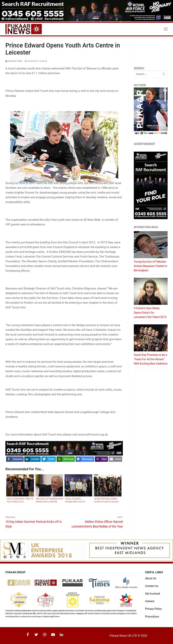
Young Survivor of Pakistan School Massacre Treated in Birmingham (150, 266)
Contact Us (152, 586)
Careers (150, 601)
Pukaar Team (14, 61)
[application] (64, 141)
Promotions (152, 617)
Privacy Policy (153, 609)
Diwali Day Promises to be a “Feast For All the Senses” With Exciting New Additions (151, 359)
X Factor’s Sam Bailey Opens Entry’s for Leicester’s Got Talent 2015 (150, 313)
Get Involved (153, 594)
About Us (151, 578)
